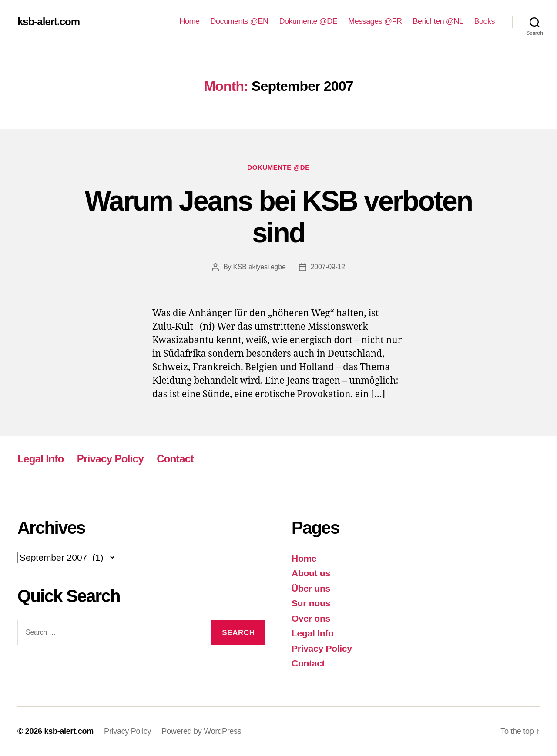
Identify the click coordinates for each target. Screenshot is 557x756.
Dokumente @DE (308, 21)
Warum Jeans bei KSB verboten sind (279, 217)
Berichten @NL (438, 21)
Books (484, 21)
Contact (175, 459)
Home (190, 21)
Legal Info (41, 459)
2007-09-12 (328, 267)
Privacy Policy (110, 459)
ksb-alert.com (49, 22)
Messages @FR (375, 21)
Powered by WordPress (201, 731)
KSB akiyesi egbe (260, 267)
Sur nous (311, 603)
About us (311, 573)
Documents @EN (240, 21)
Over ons (311, 618)
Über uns (311, 588)
